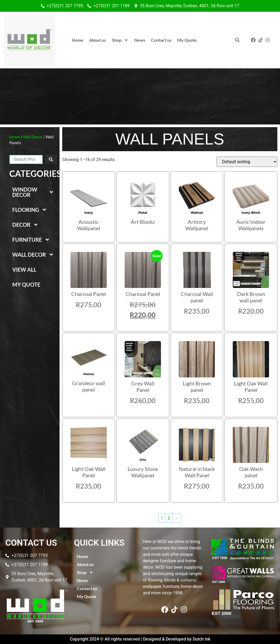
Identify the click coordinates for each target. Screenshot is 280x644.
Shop (120, 40)
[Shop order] (247, 162)
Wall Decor (33, 137)
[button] (237, 40)
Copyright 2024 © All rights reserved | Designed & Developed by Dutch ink (140, 639)
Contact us (161, 40)
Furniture (31, 240)
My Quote (187, 40)
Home (78, 40)
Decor (25, 225)
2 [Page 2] (169, 518)
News (140, 40)
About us (98, 40)
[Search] (51, 159)
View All (24, 270)
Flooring (30, 210)
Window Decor (33, 192)
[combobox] (26, 159)
